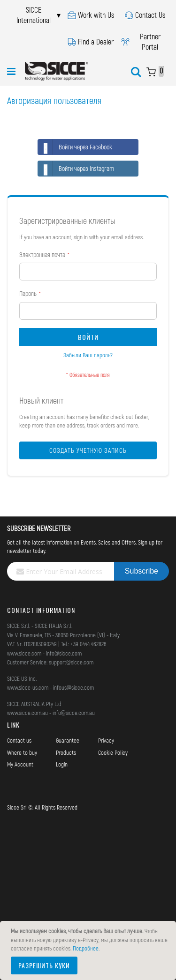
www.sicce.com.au (27, 713)
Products (66, 752)
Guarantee (68, 740)
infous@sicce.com (73, 687)
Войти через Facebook (75, 147)
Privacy (106, 740)
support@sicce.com (71, 662)
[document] (89, 951)
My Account (20, 764)
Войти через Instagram (76, 169)
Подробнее (86, 948)
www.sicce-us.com (28, 687)
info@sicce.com (64, 653)
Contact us (19, 740)
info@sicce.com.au (74, 713)
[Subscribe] (142, 571)
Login (62, 764)
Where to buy (22, 752)
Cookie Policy (113, 752)
